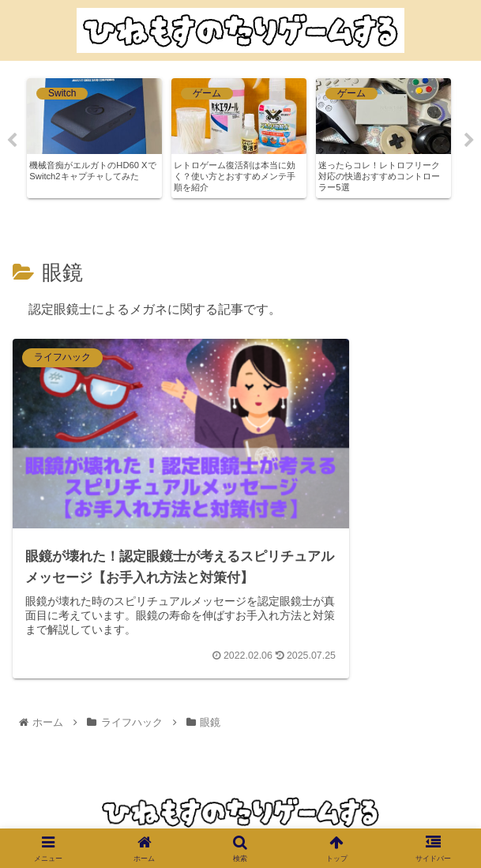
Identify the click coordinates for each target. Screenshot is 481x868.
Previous (12, 141)
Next (469, 141)
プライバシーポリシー (240, 821)
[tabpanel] (94, 138)
